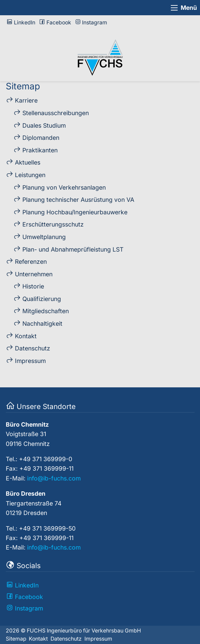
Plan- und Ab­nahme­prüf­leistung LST (73, 249)
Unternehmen (34, 274)
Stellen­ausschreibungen (56, 113)
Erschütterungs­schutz (53, 224)
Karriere (26, 100)
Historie (33, 286)
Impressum (30, 361)
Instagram (95, 23)
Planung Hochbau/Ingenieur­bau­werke (75, 212)
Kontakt (26, 336)
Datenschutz (33, 348)
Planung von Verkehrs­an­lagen (64, 187)
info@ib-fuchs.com (54, 478)
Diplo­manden (41, 138)
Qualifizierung (42, 299)
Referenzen (31, 262)
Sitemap (16, 639)
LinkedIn (25, 23)
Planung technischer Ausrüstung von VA (78, 200)
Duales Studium (44, 125)
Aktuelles (28, 162)
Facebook (59, 23)
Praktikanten (40, 150)
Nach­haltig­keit (42, 324)
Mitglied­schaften (46, 311)
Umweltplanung (44, 237)
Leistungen (30, 175)
